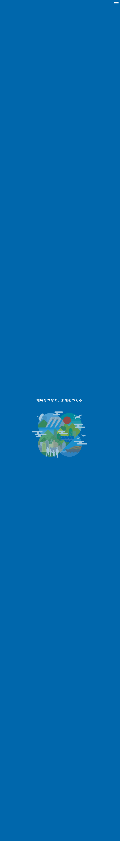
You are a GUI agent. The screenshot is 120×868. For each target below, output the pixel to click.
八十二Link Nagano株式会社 (18, 4)
